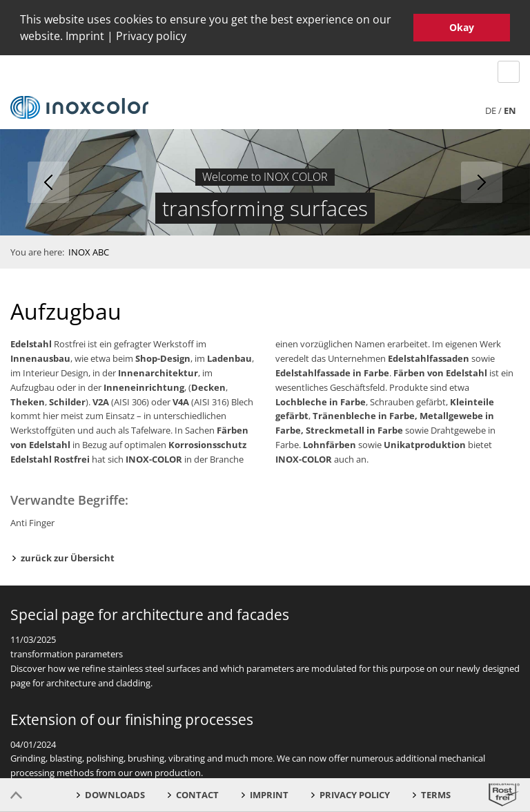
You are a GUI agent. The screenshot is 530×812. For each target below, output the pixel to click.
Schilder (67, 399)
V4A (181, 399)
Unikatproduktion (425, 443)
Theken (28, 399)
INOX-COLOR (154, 457)
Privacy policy (151, 36)
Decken (208, 385)
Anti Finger (32, 521)
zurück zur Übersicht (68, 555)
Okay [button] (462, 27)
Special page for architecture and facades (150, 612)
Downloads (115, 795)
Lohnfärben (330, 443)
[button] (191, 38)
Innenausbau (40, 356)
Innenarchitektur (158, 371)
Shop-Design (163, 356)
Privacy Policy (355, 795)
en (510, 108)
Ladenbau (229, 356)
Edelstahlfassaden (429, 356)
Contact (197, 795)
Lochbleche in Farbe (321, 399)
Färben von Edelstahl (440, 371)
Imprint (85, 36)
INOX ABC (89, 249)
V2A (101, 399)
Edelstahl (31, 342)
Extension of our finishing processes (132, 717)
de (491, 108)
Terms (436, 795)
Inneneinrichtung (144, 385)
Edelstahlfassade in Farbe (332, 371)
